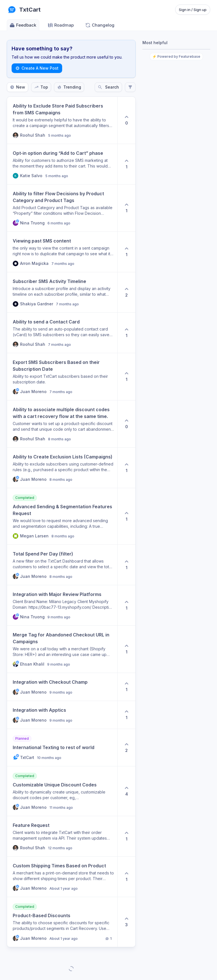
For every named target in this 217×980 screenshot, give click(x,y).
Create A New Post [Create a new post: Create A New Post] (37, 68)
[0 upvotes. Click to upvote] (126, 120)
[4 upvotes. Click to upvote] (126, 791)
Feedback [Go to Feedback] (23, 25)
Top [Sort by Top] (41, 87)
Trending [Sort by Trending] (69, 87)
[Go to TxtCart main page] (24, 10)
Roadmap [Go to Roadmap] (61, 25)
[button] (62, 120)
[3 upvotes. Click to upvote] (126, 922)
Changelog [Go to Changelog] (100, 25)
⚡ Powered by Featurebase (176, 56)
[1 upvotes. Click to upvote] (126, 164)
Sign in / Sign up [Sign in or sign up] (193, 10)
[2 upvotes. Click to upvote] (126, 292)
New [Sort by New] (18, 87)
